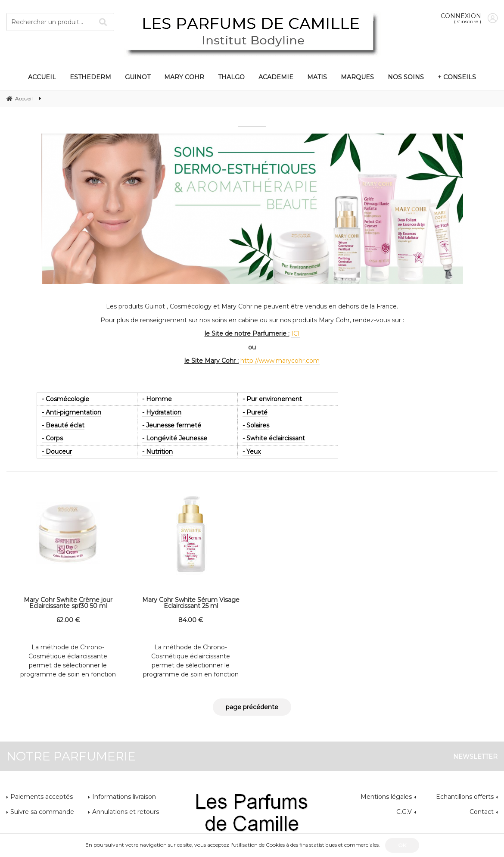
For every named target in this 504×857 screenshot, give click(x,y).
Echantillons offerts (465, 797)
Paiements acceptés (42, 797)
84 (191, 620)
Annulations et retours (126, 812)
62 (68, 620)
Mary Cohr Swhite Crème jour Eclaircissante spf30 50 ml (68, 603)
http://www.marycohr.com (279, 361)
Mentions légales (386, 797)
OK (402, 845)
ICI (296, 333)
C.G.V (404, 812)
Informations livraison (124, 797)
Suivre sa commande (42, 812)
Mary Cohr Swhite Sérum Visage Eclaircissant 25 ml (191, 603)
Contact (482, 812)
